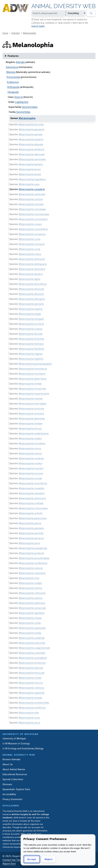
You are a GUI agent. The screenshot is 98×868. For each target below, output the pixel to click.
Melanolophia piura (29, 543)
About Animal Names (14, 769)
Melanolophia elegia (30, 314)
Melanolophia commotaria (33, 219)
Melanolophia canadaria (32, 189)
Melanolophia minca (30, 448)
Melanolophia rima (29, 578)
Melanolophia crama (30, 254)
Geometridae (23, 112)
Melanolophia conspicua (32, 234)
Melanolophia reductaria (32, 573)
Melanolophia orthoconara (33, 508)
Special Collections (13, 779)
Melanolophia (29, 33)
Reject (48, 859)
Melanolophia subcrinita (32, 643)
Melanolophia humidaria (32, 374)
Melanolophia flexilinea (31, 349)
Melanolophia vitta (29, 713)
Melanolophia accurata (31, 124)
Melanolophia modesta (31, 458)
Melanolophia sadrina (31, 598)
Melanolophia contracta (32, 244)
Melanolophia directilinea (33, 284)
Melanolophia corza (29, 249)
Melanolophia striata (30, 633)
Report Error (9, 864)
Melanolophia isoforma (31, 409)
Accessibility (9, 794)
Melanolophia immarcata (32, 389)
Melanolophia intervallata (32, 404)
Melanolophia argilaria (31, 139)
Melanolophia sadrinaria (32, 603)
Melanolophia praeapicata (33, 548)
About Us (8, 764)
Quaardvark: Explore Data (16, 789)
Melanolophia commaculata (34, 214)
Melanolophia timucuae (32, 673)
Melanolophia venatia (30, 698)
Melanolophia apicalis (31, 134)
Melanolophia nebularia (32, 493)
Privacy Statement (12, 799)
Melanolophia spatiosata (32, 628)
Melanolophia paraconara (33, 518)
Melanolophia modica (31, 463)
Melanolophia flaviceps (31, 344)
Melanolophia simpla (30, 618)
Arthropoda (13, 87)
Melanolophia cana (29, 184)
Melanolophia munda (30, 478)
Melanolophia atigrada (31, 144)
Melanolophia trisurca (31, 683)
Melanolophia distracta (31, 294)
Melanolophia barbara (31, 164)
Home (5, 33)
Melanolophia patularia (31, 528)
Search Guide (38, 26)
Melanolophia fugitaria (31, 359)
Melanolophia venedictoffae (34, 703)
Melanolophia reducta (31, 568)
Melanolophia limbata (31, 423)
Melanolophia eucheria (31, 324)
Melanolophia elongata (31, 319)
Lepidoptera (22, 102)
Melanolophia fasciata (31, 334)
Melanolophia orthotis (31, 513)
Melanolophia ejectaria (31, 304)
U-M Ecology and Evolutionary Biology (23, 748)
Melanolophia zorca (29, 723)
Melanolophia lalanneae (32, 418)
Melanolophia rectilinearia (33, 563)
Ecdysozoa (13, 82)
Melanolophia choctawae (32, 209)
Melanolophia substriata (32, 653)
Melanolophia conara (30, 224)
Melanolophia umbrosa (31, 688)
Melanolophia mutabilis (32, 488)
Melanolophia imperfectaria (34, 394)
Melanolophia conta (29, 239)
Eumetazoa (12, 67)
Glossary (7, 784)
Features (13, 56)
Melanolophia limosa (30, 428)
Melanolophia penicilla (31, 533)
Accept (31, 859)
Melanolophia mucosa (31, 473)
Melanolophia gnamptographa (35, 364)
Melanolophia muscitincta (33, 483)
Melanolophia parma (30, 523)
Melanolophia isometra (31, 414)
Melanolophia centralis (31, 204)
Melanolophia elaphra (31, 309)
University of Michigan (14, 738)
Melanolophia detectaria (32, 269)
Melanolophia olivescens (32, 498)
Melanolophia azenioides (32, 159)
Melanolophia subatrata (32, 638)
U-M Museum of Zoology (16, 743)
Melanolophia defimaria (32, 259)
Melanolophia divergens (32, 299)
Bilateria (11, 72)
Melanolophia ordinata (31, 503)
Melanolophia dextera (31, 274)
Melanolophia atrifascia (31, 149)
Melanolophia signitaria (32, 613)
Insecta (19, 97)
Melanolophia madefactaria (34, 433)
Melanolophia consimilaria (33, 229)
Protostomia (13, 77)
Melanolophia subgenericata (34, 648)
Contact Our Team (12, 860)
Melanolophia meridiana (32, 443)
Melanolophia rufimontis (32, 593)
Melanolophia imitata (30, 384)
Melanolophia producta (31, 553)
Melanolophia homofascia (33, 369)
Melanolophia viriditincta (32, 708)
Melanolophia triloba (30, 678)
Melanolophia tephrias (31, 668)
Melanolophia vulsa (29, 718)
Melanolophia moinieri (31, 468)
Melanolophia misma (30, 453)
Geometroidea (30, 107)
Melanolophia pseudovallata (34, 558)
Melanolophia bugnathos (32, 179)
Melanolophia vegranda (32, 693)
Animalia (16, 33)
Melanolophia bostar (30, 174)
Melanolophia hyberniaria (33, 379)
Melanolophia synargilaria (33, 658)
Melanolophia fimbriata (31, 339)
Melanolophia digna (29, 279)
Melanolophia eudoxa (31, 329)
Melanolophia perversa (31, 538)
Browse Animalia (11, 759)
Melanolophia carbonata (32, 194)
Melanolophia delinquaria (33, 264)
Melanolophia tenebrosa (32, 663)
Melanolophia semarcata (32, 608)
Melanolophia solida (30, 623)
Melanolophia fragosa (31, 354)
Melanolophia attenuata (32, 154)
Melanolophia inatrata (31, 399)
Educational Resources (15, 774)
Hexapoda (13, 92)
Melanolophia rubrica (30, 588)
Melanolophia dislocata (31, 289)
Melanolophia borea (30, 169)
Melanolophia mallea (30, 438)
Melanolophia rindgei (30, 583)
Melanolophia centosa (31, 199)
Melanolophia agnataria (32, 129)
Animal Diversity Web (63, 6)
